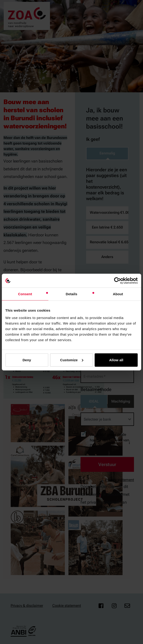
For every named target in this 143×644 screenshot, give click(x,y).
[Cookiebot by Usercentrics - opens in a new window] (117, 281)
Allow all (116, 360)
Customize (72, 360)
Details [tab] (71, 294)
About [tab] (118, 294)
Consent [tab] (25, 294)
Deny (27, 360)
